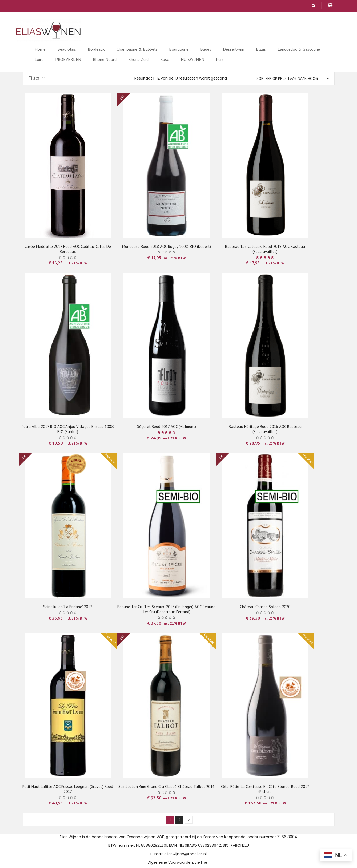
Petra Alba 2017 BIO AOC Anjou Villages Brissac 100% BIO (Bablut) (68, 429)
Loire (39, 59)
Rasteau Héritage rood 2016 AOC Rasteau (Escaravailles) (265, 429)
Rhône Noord (105, 59)
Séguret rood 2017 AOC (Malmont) (167, 427)
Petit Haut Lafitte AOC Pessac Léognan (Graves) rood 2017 (68, 789)
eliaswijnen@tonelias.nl (185, 854)
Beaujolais (67, 49)
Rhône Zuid (138, 59)
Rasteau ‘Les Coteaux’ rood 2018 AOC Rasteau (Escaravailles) (265, 249)
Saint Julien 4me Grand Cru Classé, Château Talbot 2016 (167, 786)
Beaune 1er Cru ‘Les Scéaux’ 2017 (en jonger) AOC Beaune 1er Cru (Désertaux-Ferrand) (166, 609)
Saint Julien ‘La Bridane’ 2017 (68, 607)
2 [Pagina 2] (179, 820)
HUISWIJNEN (192, 59)
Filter (34, 78)
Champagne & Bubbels (137, 49)
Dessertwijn (234, 49)
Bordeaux (96, 49)
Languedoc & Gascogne (299, 49)
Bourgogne (179, 49)
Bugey (206, 49)
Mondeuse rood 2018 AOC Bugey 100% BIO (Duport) (167, 246)
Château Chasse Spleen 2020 (265, 607)
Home (40, 49)
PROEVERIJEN (68, 59)
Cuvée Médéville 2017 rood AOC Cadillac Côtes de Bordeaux (68, 249)
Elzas (261, 49)
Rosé (165, 59)
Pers (220, 59)
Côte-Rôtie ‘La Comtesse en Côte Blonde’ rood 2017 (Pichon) (265, 789)
